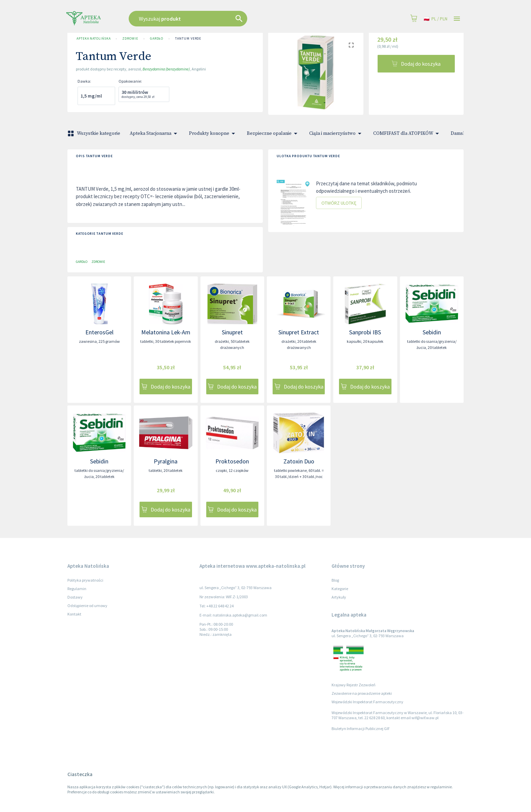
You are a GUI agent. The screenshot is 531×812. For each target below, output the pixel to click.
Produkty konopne (213, 133)
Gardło (157, 39)
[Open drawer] (457, 19)
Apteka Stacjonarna (155, 133)
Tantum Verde (188, 39)
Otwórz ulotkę (339, 203)
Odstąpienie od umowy (87, 606)
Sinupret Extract (299, 332)
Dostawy (75, 597)
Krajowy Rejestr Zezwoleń (354, 685)
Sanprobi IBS (365, 332)
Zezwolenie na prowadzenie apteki (362, 693)
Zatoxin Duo (299, 461)
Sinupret (232, 332)
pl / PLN (436, 19)
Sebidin (432, 332)
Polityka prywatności (85, 580)
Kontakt (74, 614)
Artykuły (339, 597)
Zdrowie (130, 39)
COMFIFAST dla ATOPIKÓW (407, 133)
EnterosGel (99, 332)
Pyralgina (166, 461)
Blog (335, 580)
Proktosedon (232, 461)
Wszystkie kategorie (94, 133)
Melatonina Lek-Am (166, 332)
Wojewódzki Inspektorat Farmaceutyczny (367, 702)
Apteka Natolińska (93, 39)
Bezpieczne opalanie (273, 133)
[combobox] (222, 19)
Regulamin (77, 589)
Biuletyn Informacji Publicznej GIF (361, 728)
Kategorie (340, 589)
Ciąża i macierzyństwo (336, 133)
